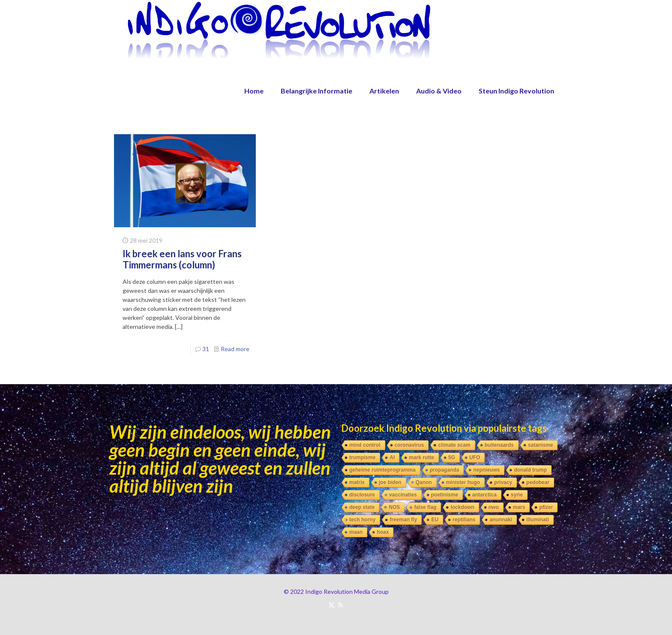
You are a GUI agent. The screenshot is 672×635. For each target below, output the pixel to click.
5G (452, 457)
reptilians (464, 520)
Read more (235, 349)
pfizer (546, 507)
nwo (494, 507)
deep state (362, 507)
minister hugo (463, 482)
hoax (383, 532)
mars (519, 507)
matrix (357, 482)
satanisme (541, 445)
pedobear (538, 482)
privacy (503, 482)
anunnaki (501, 520)
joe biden (390, 482)
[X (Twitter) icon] (331, 605)
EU (435, 520)
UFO (475, 457)
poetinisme (445, 495)
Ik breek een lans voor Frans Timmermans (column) (182, 259)
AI (392, 457)
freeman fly (403, 520)
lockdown (462, 507)
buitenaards (499, 445)
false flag (425, 507)
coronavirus (409, 445)
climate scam (454, 445)
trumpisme (362, 457)
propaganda (445, 470)
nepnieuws (486, 470)
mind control (365, 445)
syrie (517, 495)
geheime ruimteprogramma (382, 470)
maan (356, 532)
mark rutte (421, 457)
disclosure (362, 495)
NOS (394, 507)
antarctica (484, 495)
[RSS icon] (340, 605)
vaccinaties (403, 495)
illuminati (538, 520)
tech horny (362, 520)
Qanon (424, 482)
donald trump (530, 470)
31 (206, 349)
